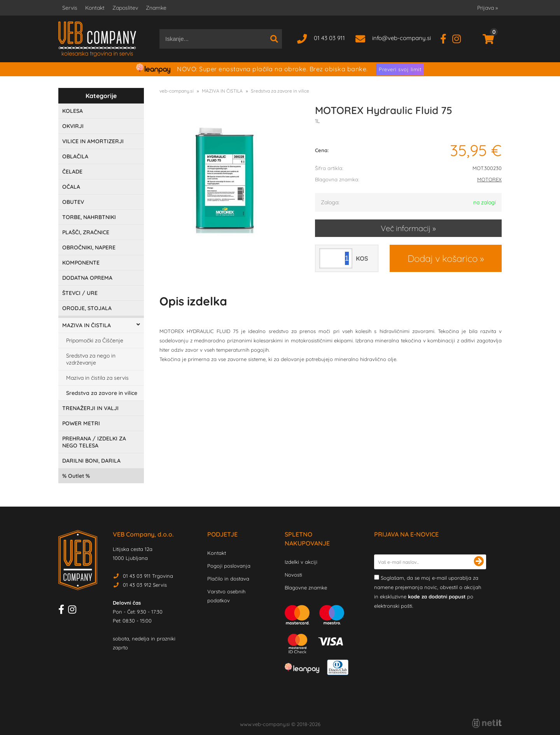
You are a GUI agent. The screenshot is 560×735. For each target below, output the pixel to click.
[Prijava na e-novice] (479, 562)
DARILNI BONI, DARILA (91, 461)
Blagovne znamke (306, 588)
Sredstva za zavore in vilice (102, 393)
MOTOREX (489, 179)
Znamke (156, 8)
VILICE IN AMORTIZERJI (93, 141)
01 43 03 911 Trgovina (148, 576)
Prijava (487, 8)
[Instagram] (459, 38)
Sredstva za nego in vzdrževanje (91, 359)
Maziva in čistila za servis (97, 378)
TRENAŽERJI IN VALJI (90, 408)
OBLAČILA (75, 156)
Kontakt (95, 8)
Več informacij (406, 228)
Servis (70, 8)
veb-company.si (177, 91)
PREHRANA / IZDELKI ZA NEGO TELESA (94, 442)
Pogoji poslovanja (229, 566)
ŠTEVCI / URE (80, 293)
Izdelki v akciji (301, 562)
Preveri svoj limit (400, 69)
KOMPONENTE (81, 263)
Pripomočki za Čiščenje (95, 340)
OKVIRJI (73, 126)
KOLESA (73, 111)
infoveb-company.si (402, 38)
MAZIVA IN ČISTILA (87, 325)
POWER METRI (81, 423)
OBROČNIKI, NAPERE (89, 247)
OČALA (71, 187)
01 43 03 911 (329, 38)
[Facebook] (446, 38)
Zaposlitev (125, 8)
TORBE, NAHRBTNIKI (89, 217)
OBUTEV (73, 202)
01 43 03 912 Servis (145, 585)
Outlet (76, 476)
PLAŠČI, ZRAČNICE (86, 232)
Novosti (293, 575)
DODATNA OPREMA (87, 278)
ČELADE (72, 172)
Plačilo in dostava (228, 579)
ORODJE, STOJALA (87, 308)
